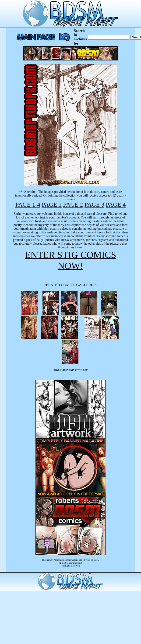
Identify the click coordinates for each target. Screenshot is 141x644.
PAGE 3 (94, 205)
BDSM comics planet (72, 563)
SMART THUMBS (79, 370)
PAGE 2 (73, 205)
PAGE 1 (52, 205)
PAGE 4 (116, 205)
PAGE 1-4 (28, 205)
